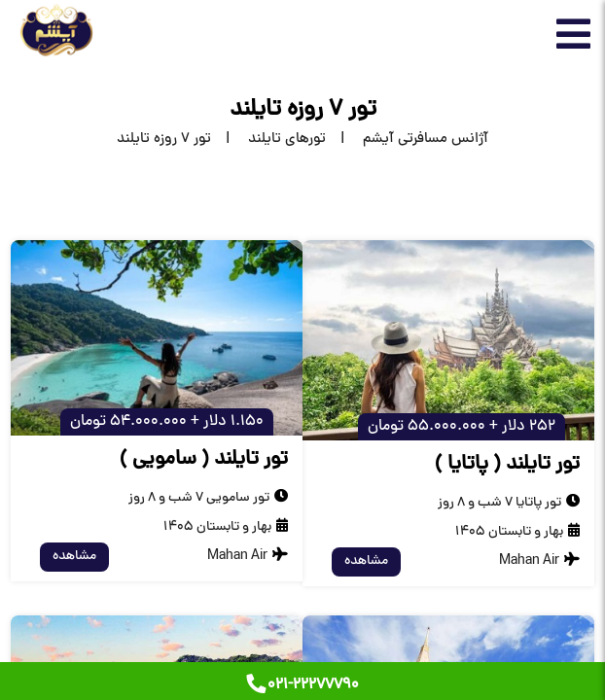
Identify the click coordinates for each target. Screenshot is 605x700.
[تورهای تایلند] (268, 140)
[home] (407, 140)
